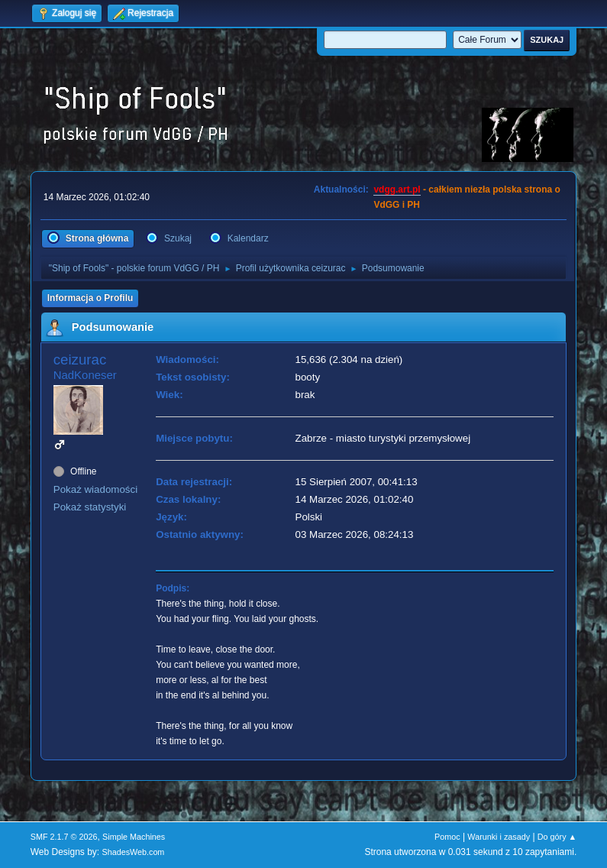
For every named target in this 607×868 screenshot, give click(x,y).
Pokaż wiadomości (95, 489)
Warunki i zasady (499, 837)
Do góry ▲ (557, 837)
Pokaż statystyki (90, 507)
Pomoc (447, 837)
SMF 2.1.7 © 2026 (64, 837)
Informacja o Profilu (90, 298)
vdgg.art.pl (397, 189)
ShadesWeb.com (133, 852)
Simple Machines (134, 837)
